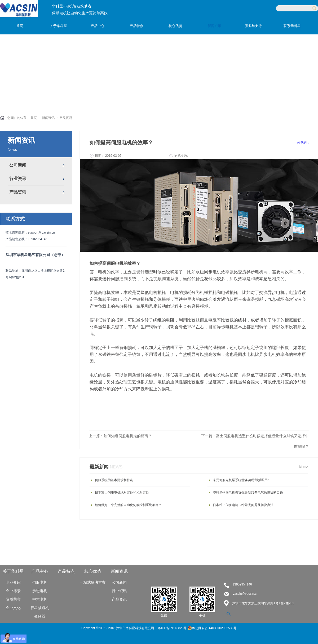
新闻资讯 (48, 118)
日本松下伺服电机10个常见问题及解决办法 (243, 505)
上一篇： (120, 436)
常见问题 (66, 118)
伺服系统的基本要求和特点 (114, 480)
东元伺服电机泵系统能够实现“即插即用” (241, 480)
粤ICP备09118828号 (173, 628)
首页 (20, 26)
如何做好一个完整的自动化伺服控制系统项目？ (128, 505)
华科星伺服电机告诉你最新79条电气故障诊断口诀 (248, 493)
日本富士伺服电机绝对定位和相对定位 (122, 493)
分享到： (303, 142)
